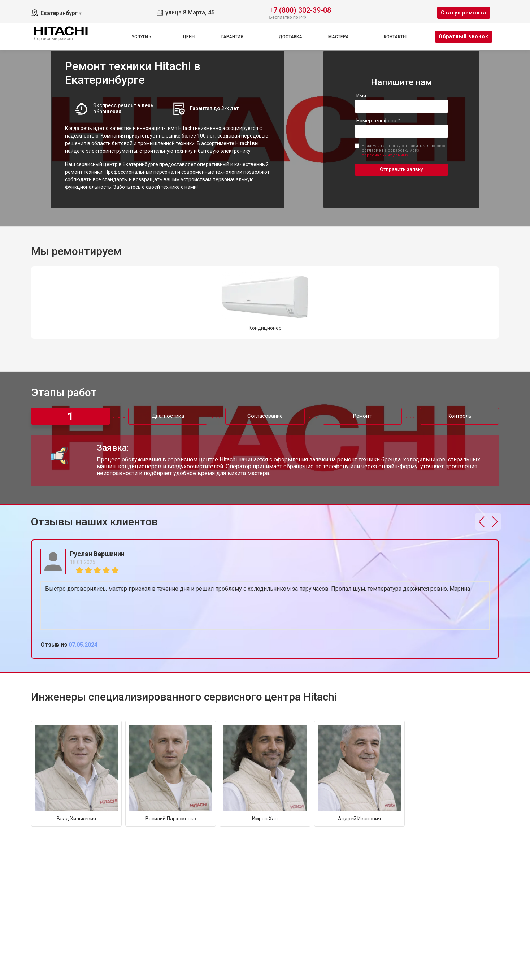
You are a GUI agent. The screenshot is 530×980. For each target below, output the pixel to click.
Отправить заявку (401, 169)
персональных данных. (385, 155)
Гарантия (232, 37)
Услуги (140, 37)
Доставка (290, 37)
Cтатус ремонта (464, 13)
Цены (189, 37)
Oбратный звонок (464, 36)
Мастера (338, 37)
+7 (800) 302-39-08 (300, 10)
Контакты (395, 37)
